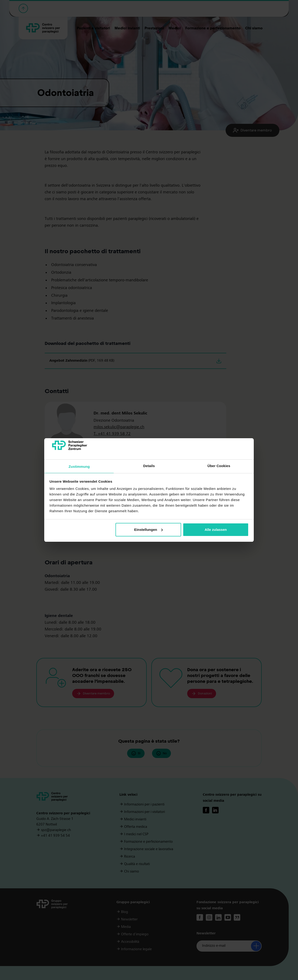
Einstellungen (148, 530)
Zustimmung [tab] (79, 466)
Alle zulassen (216, 530)
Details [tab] (149, 466)
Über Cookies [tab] (219, 466)
